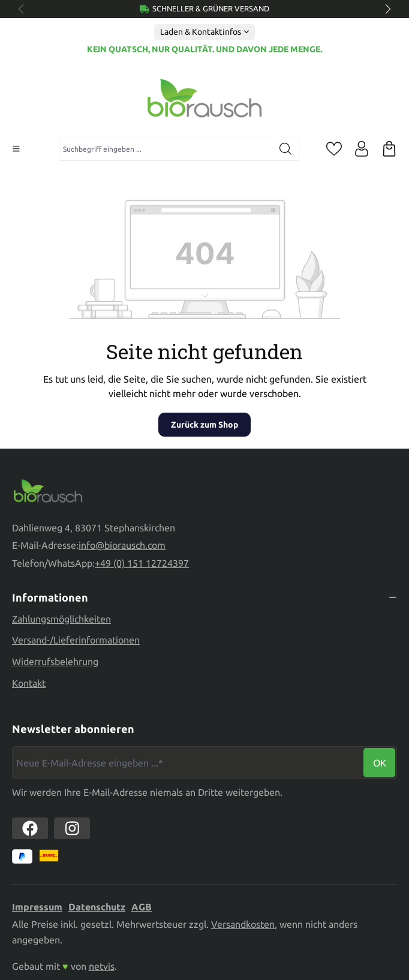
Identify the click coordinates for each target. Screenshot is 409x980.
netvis (102, 966)
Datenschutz (97, 907)
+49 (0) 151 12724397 (142, 563)
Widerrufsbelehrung (55, 662)
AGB (142, 907)
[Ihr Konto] (362, 149)
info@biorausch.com (122, 545)
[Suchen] (286, 149)
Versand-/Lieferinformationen (76, 640)
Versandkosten (243, 924)
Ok (380, 763)
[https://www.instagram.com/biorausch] (72, 828)
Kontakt (29, 683)
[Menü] (16, 149)
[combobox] (166, 149)
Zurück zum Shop (204, 425)
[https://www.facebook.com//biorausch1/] (30, 828)
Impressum (37, 907)
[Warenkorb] (389, 149)
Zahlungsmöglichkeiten (61, 619)
